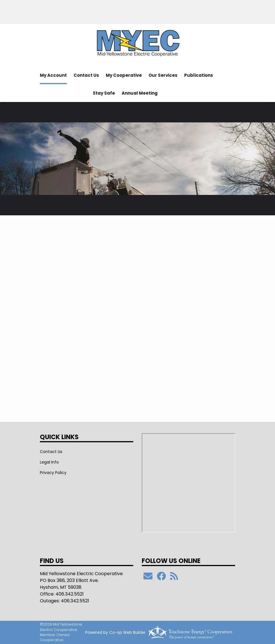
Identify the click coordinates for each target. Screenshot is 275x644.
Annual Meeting (140, 93)
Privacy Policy (53, 473)
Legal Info (49, 462)
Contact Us (86, 75)
